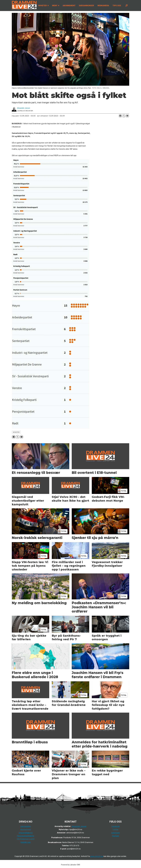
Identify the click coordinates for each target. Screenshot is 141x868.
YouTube (115, 836)
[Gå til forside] (24, 6)
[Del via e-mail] (127, 116)
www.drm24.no (96, 856)
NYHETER (43, 6)
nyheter (16, 432)
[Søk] (127, 6)
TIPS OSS (117, 6)
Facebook (115, 826)
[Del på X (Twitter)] (124, 116)
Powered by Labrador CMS (71, 865)
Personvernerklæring (26, 836)
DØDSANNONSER (86, 6)
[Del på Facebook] (120, 116)
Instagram (115, 833)
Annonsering (26, 826)
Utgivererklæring (26, 833)
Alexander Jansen (79, 826)
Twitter (115, 829)
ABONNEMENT (69, 6)
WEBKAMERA (103, 6)
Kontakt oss (26, 842)
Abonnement (26, 829)
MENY (55, 6)
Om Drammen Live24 (26, 839)
